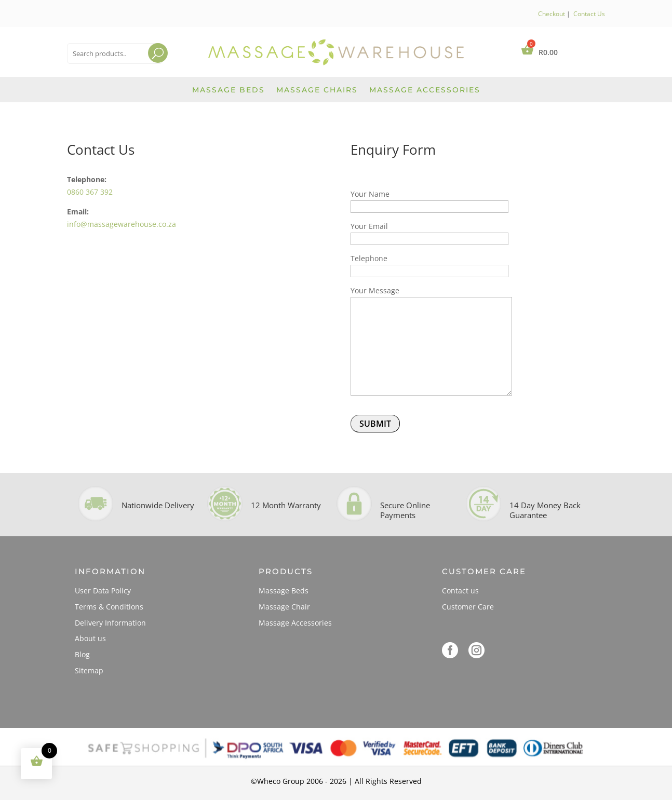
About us (90, 638)
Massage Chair (284, 607)
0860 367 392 (90, 192)
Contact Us (589, 14)
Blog (82, 654)
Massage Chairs (317, 90)
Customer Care (468, 607)
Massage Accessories (425, 90)
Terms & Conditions (109, 607)
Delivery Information (110, 623)
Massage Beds (229, 90)
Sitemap (89, 670)
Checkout (552, 14)
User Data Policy (103, 591)
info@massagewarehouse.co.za (122, 224)
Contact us (460, 591)
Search (148, 66)
